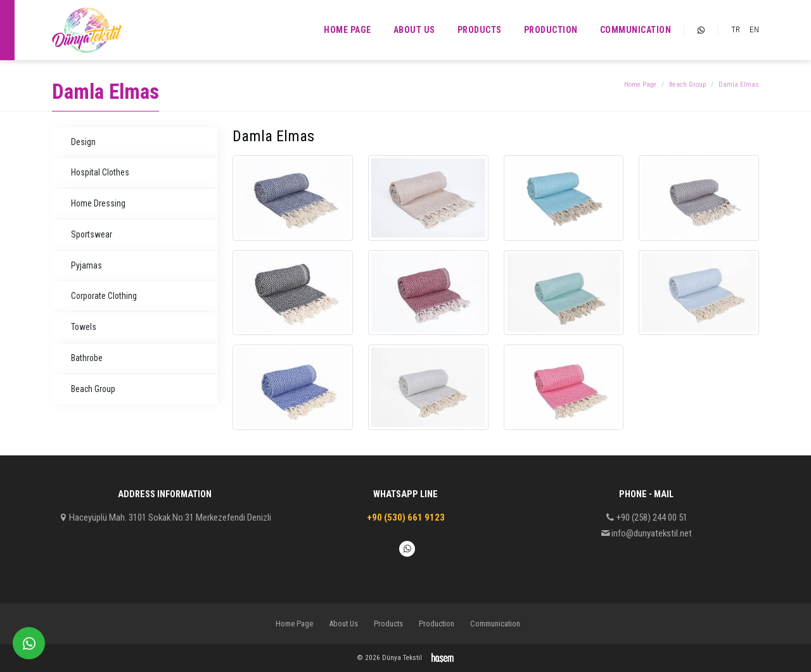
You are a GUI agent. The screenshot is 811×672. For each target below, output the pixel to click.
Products (480, 30)
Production (551, 30)
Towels (84, 327)
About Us (414, 30)
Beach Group (687, 85)
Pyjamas (86, 265)
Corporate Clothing (104, 296)
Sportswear (92, 234)
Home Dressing (98, 203)
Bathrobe (87, 358)
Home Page (348, 30)
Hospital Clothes (100, 172)
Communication (636, 30)
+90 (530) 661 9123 (406, 517)
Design (83, 142)
